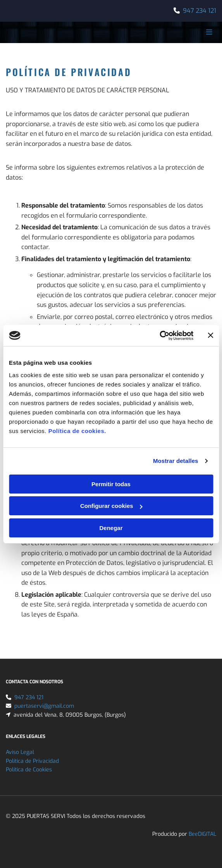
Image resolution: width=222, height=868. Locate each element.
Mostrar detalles (176, 461)
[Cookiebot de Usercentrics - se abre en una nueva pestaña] (159, 336)
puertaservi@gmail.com (44, 706)
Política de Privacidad (32, 761)
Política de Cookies (29, 770)
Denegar (111, 528)
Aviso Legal (20, 752)
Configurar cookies (111, 506)
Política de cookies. (77, 431)
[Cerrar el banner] (210, 335)
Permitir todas (111, 484)
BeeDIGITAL (202, 834)
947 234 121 (200, 11)
